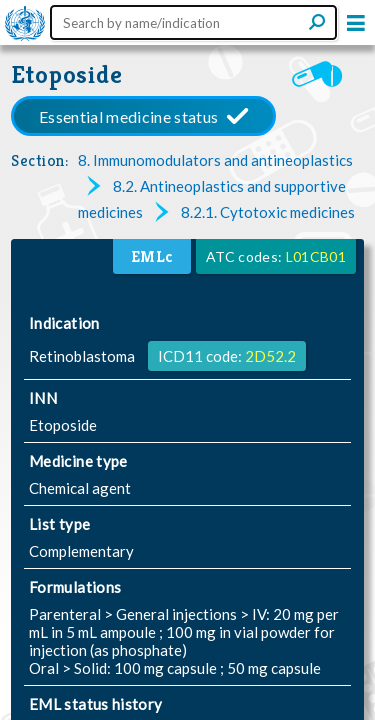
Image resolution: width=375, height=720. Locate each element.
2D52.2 (270, 356)
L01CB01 (316, 256)
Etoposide (67, 74)
